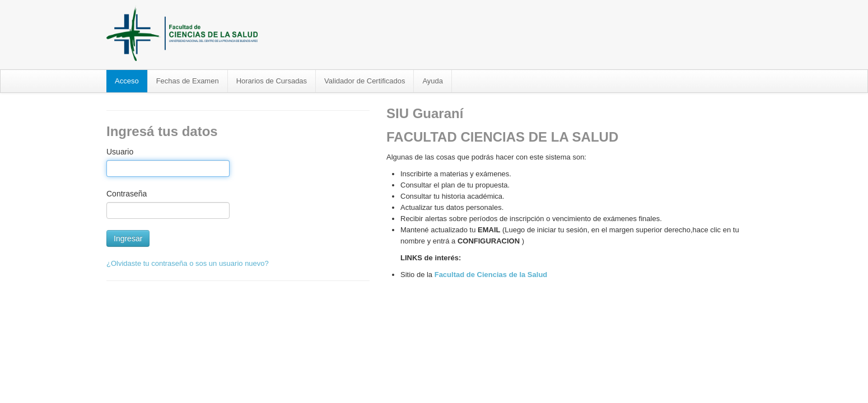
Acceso (127, 81)
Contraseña (127, 194)
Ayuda (433, 81)
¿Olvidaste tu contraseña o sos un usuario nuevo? (188, 263)
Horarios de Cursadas (272, 81)
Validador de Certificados (365, 81)
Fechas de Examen (188, 81)
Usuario (120, 152)
